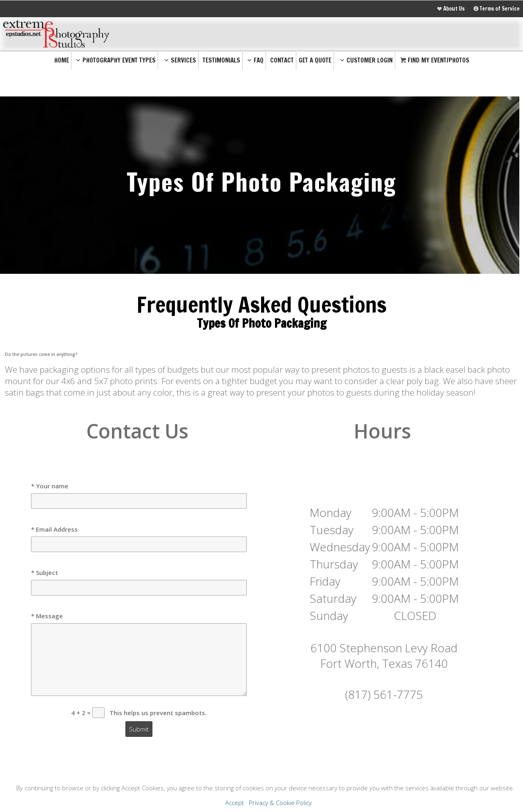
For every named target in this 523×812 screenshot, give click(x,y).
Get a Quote (315, 60)
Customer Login (365, 60)
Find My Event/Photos (434, 60)
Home (62, 60)
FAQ (254, 60)
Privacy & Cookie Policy (280, 803)
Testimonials (221, 60)
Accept (235, 803)
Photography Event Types (115, 60)
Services (179, 60)
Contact (282, 60)
